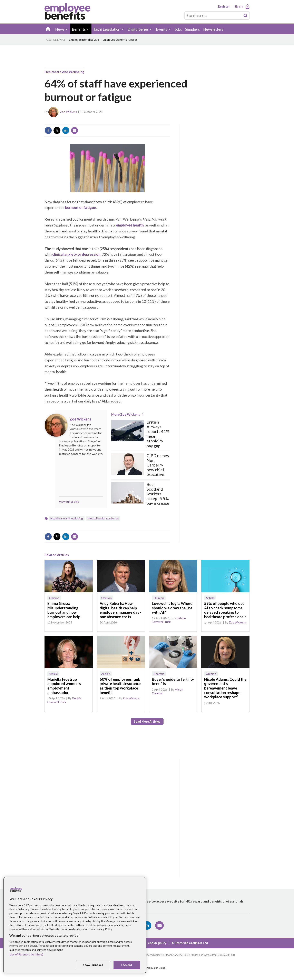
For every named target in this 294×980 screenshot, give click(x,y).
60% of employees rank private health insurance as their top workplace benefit (120, 686)
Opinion (54, 598)
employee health (130, 225)
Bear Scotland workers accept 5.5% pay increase (158, 494)
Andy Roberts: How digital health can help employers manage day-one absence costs (120, 610)
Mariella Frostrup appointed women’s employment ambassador (64, 686)
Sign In (239, 7)
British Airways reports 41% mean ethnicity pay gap (158, 434)
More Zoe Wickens (126, 414)
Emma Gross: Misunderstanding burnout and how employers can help (64, 610)
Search (245, 16)
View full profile (69, 502)
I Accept (127, 965)
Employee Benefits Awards (120, 40)
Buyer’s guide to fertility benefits (173, 682)
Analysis (159, 674)
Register (224, 7)
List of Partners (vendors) (26, 954)
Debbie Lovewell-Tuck (169, 620)
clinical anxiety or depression (76, 254)
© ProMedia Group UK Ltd (190, 943)
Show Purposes (93, 965)
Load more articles (147, 722)
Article (210, 598)
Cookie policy (157, 943)
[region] (75, 925)
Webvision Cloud (156, 968)
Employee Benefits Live (84, 40)
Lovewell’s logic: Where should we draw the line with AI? (172, 608)
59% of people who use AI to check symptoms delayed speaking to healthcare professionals (225, 610)
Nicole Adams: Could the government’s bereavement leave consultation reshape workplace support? (225, 688)
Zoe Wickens (68, 112)
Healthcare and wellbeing (64, 72)
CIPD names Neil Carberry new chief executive (158, 465)
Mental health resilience (103, 518)
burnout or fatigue (81, 207)
